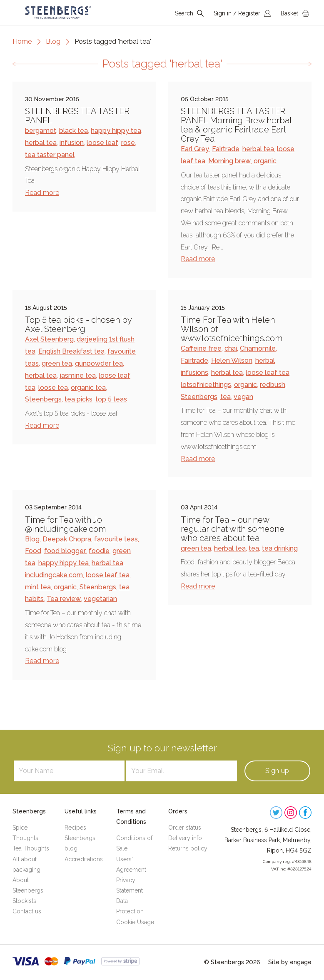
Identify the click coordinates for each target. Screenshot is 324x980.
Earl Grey (195, 149)
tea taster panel (50, 155)
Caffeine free (201, 348)
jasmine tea (78, 375)
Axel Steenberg (49, 339)
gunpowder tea (99, 363)
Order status (185, 828)
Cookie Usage (135, 922)
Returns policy (188, 848)
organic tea (88, 388)
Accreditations (84, 859)
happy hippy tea (116, 131)
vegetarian (100, 599)
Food (33, 551)
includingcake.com (54, 575)
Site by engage (290, 962)
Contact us (27, 911)
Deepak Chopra (67, 539)
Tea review (64, 599)
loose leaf (102, 143)
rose (128, 143)
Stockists (24, 901)
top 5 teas (111, 399)
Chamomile (258, 348)
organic (265, 161)
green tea (57, 363)
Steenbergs (43, 399)
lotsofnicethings (206, 385)
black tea (74, 131)
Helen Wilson (232, 360)
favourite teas (116, 539)
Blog (53, 41)
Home (22, 41)
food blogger (65, 551)
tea (226, 397)
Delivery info (185, 838)
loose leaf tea (268, 373)
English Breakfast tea (71, 351)
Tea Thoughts (31, 848)
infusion (72, 143)
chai (231, 348)
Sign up (277, 771)
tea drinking (280, 548)
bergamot (41, 131)
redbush (273, 385)
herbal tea (41, 143)
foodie (99, 551)
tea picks (79, 399)
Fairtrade (226, 149)
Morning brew (229, 161)
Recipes (75, 828)
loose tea (53, 388)
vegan (243, 397)
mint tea (38, 587)
